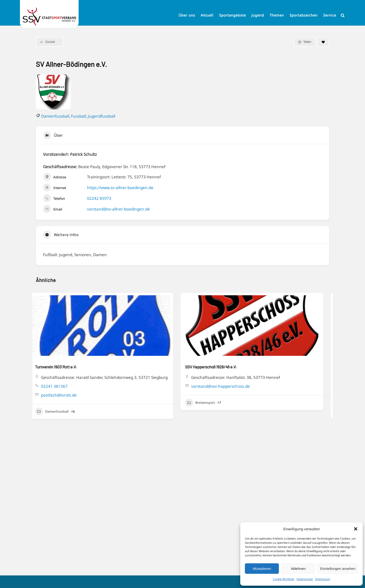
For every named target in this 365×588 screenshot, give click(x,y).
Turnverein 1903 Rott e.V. (62, 367)
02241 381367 (60, 386)
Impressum (323, 579)
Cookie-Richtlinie (284, 579)
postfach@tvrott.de (65, 395)
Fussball (78, 116)
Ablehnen (298, 569)
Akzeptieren (262, 569)
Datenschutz (305, 579)
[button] (356, 529)
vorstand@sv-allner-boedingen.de (118, 209)
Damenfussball (55, 116)
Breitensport (206, 403)
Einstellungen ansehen (338, 569)
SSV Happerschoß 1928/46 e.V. (217, 367)
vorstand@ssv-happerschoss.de (226, 386)
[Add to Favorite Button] (323, 42)
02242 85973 (99, 198)
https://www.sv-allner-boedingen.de (120, 188)
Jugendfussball (101, 116)
